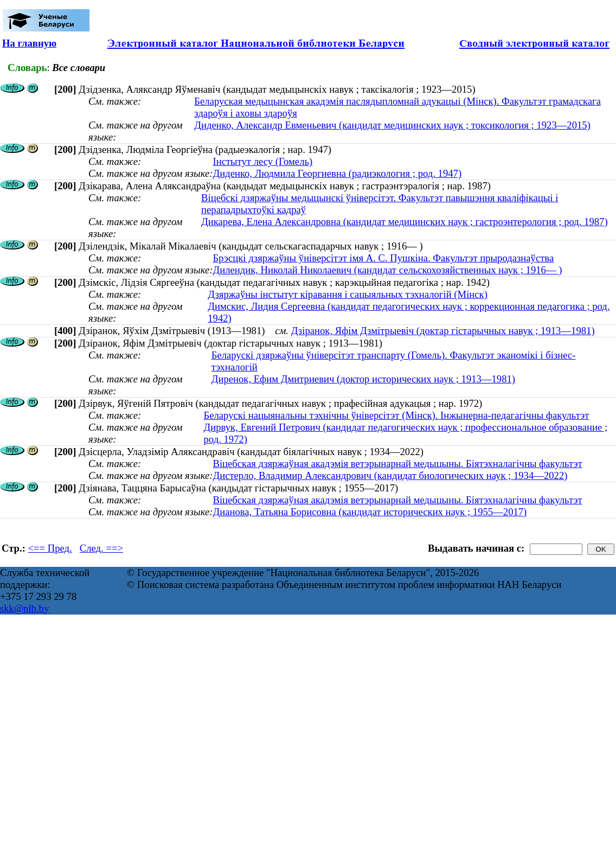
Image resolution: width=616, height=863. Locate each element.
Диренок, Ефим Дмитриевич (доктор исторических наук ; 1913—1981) (363, 379)
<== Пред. (50, 548)
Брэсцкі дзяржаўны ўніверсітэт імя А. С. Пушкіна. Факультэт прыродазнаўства (383, 258)
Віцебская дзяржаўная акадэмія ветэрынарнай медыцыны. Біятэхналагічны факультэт (397, 464)
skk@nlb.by (24, 608)
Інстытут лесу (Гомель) (262, 161)
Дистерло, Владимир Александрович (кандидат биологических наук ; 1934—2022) (390, 475)
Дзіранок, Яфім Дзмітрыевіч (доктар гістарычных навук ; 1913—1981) (443, 331)
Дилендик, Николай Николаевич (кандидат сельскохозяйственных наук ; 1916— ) (387, 270)
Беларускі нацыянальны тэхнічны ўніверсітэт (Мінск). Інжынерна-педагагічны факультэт (397, 415)
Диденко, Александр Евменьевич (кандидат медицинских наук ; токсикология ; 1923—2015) (392, 125)
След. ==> (101, 548)
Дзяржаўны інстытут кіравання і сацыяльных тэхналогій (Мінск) (348, 294)
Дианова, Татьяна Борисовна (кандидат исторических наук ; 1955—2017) (370, 512)
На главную (29, 43)
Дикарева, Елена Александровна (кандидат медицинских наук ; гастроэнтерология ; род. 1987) (405, 222)
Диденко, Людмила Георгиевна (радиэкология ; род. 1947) (337, 173)
